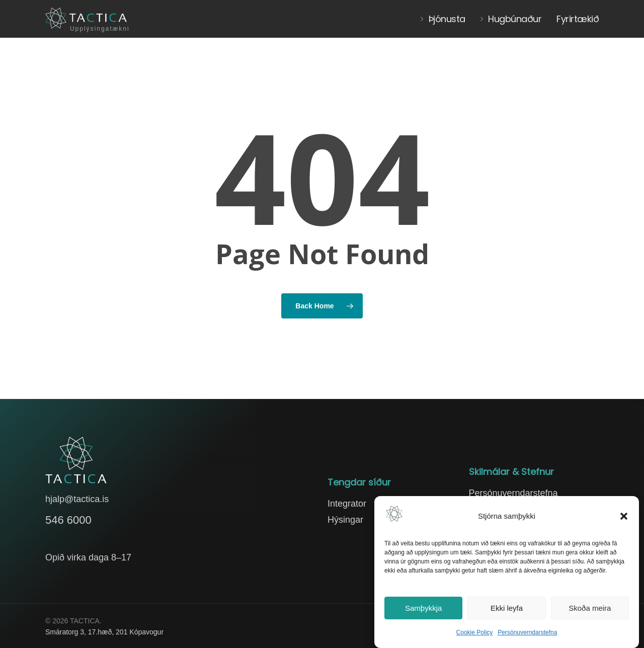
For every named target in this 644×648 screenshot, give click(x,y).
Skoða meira (590, 608)
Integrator (347, 504)
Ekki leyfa (507, 608)
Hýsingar (345, 520)
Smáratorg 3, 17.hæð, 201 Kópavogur (104, 632)
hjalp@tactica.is (77, 499)
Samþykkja (423, 608)
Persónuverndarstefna (527, 632)
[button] (624, 516)
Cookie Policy (475, 632)
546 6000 (68, 520)
